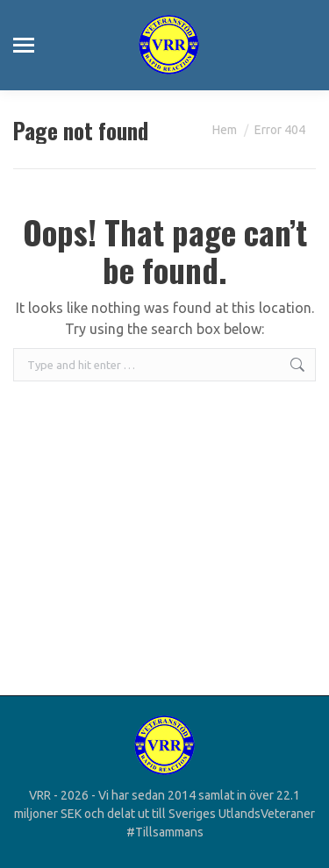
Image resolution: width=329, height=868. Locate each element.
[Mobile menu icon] (24, 45)
